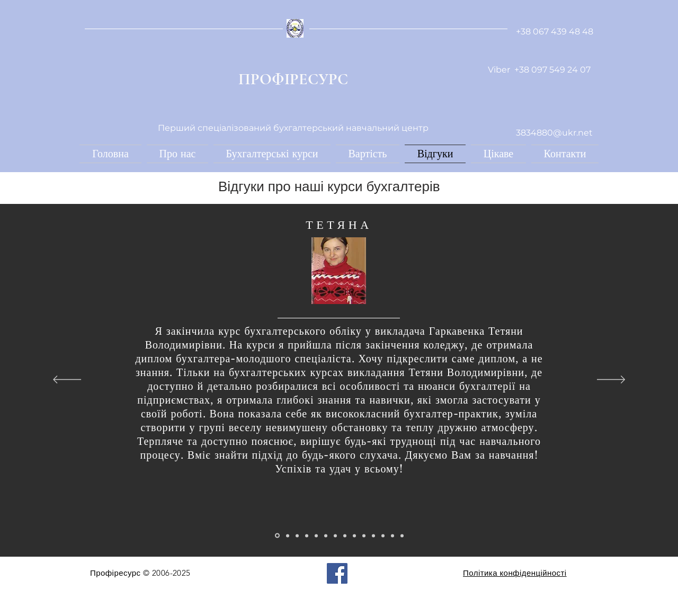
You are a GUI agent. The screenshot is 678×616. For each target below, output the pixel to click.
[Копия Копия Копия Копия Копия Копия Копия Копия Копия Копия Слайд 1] (373, 535)
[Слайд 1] (277, 536)
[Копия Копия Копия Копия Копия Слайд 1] (326, 535)
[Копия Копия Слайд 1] (297, 535)
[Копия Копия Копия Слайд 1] (307, 535)
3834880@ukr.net (554, 133)
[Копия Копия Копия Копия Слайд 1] (316, 535)
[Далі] (611, 380)
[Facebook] (337, 573)
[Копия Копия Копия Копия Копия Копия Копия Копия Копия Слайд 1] (364, 535)
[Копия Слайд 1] (288, 535)
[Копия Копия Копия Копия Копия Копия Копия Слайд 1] (345, 535)
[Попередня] (67, 380)
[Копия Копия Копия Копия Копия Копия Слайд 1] (335, 535)
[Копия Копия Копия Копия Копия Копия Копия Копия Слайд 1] (354, 535)
